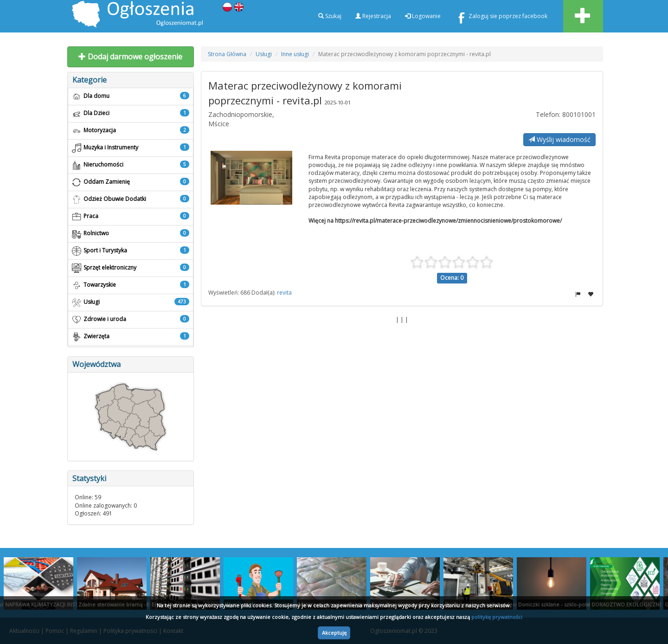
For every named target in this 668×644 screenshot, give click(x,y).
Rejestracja (373, 16)
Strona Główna (227, 54)
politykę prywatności (497, 617)
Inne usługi (295, 54)
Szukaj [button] (330, 16)
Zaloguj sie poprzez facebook (501, 18)
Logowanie (423, 16)
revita (284, 293)
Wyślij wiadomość (559, 139)
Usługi (264, 54)
